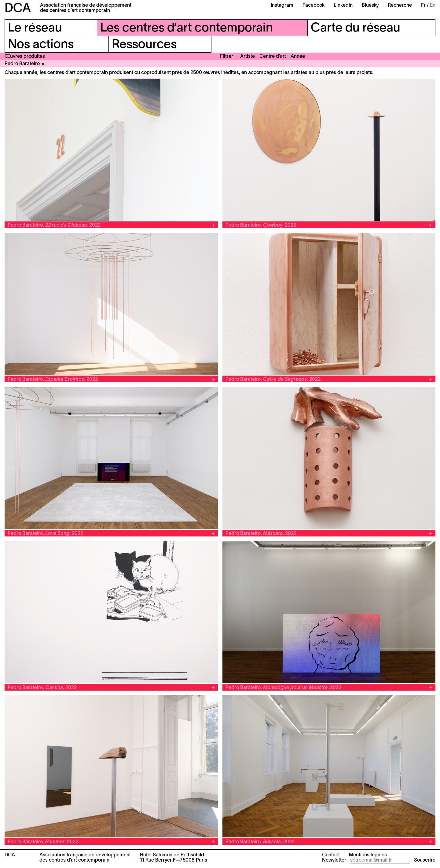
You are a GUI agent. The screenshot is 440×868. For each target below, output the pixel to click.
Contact (331, 855)
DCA (18, 9)
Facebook (313, 6)
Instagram (282, 6)
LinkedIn (343, 6)
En (433, 6)
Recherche (400, 6)
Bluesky (370, 6)
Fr (423, 6)
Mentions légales (368, 855)
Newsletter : (335, 860)
